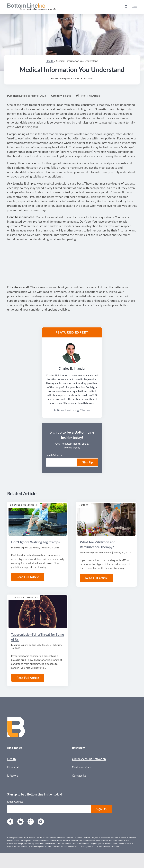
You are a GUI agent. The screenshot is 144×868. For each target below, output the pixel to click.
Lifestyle (13, 775)
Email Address (15, 801)
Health (12, 759)
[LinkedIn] (20, 822)
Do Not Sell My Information (108, 846)
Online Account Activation (89, 759)
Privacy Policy (87, 846)
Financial (13, 767)
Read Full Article (28, 678)
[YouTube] (41, 822)
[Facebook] (10, 822)
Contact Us (79, 775)
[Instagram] (31, 822)
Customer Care (82, 767)
